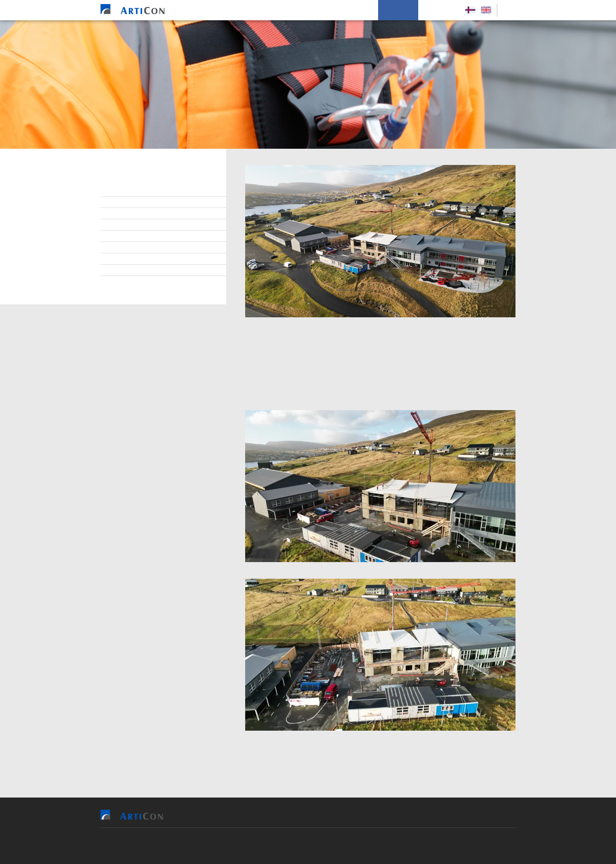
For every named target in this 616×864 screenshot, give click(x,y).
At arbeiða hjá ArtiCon (143, 214)
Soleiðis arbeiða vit (345, 10)
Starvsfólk (128, 202)
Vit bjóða (251, 10)
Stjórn (121, 191)
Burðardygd (129, 248)
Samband (125, 225)
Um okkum (398, 10)
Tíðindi (122, 259)
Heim (220, 10)
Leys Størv (440, 10)
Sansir (355, 846)
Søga (119, 270)
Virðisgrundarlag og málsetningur (162, 236)
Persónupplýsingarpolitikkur (153, 282)
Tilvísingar (291, 10)
